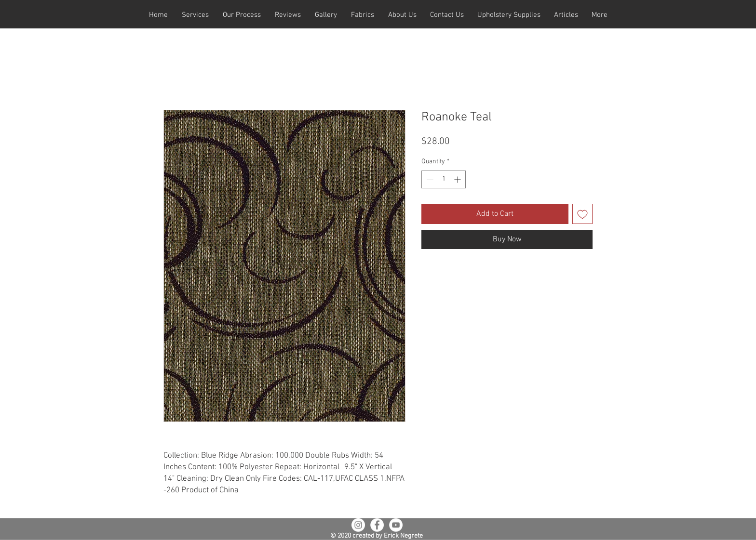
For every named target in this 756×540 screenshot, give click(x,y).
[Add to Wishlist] (582, 214)
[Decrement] (429, 179)
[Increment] (458, 179)
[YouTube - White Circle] (396, 525)
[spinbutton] (444, 179)
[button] (195, 15)
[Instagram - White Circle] (358, 525)
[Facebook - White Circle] (377, 525)
